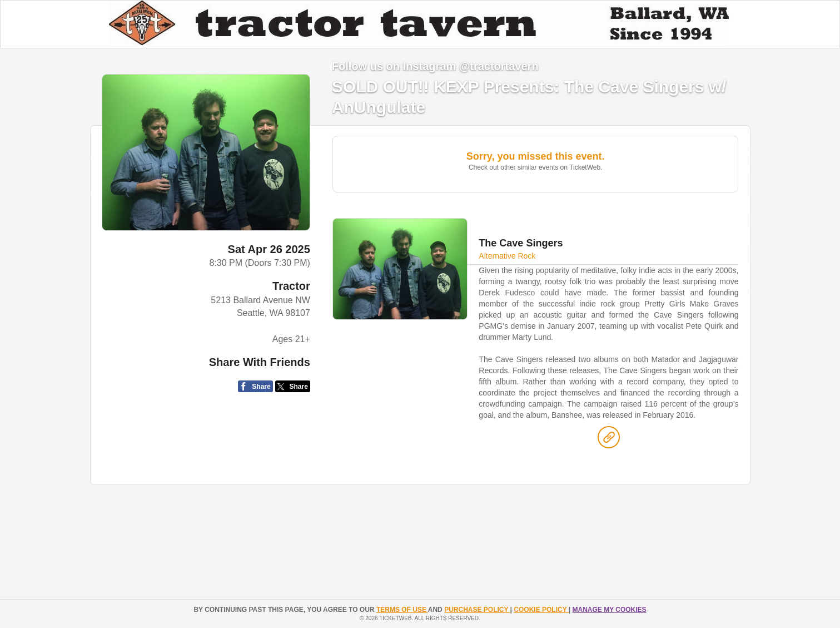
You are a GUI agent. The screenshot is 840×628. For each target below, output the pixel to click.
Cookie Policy (541, 610)
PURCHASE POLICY (477, 610)
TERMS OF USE (402, 610)
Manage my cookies (609, 610)
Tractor (291, 286)
